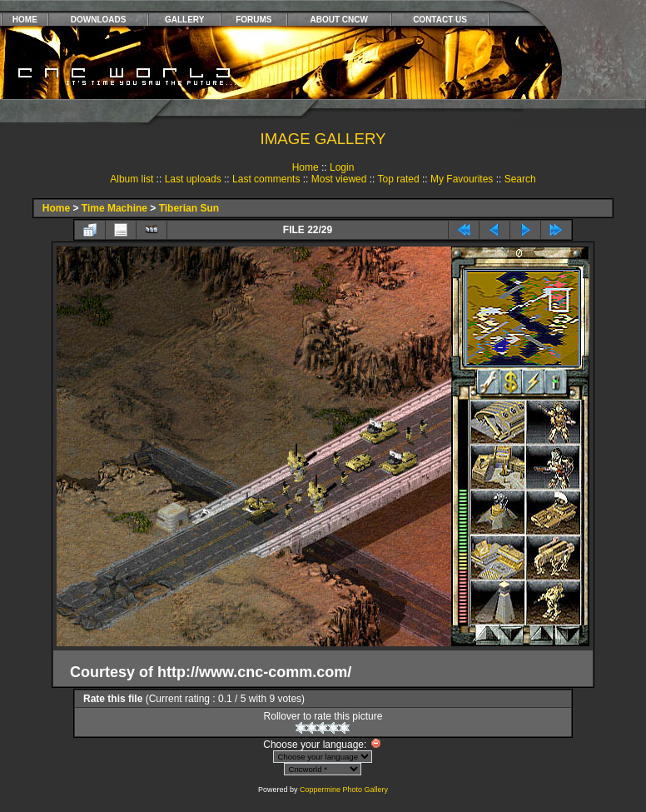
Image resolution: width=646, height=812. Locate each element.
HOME (25, 20)
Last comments (266, 179)
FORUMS (253, 20)
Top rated (399, 179)
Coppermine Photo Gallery (344, 790)
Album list (132, 179)
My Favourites (462, 179)
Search (520, 179)
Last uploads (193, 179)
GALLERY (184, 20)
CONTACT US (440, 20)
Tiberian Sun (189, 208)
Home (306, 167)
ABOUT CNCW (339, 20)
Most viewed (339, 179)
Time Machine (114, 208)
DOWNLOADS (99, 20)
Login (342, 167)
